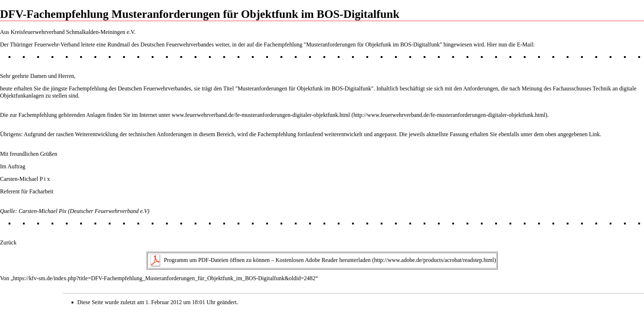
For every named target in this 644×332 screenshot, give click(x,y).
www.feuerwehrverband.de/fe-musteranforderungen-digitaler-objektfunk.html (261, 115)
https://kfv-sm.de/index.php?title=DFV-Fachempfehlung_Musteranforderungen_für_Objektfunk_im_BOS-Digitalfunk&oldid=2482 (164, 278)
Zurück (8, 242)
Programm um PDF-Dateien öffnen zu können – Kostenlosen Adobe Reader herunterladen (267, 260)
